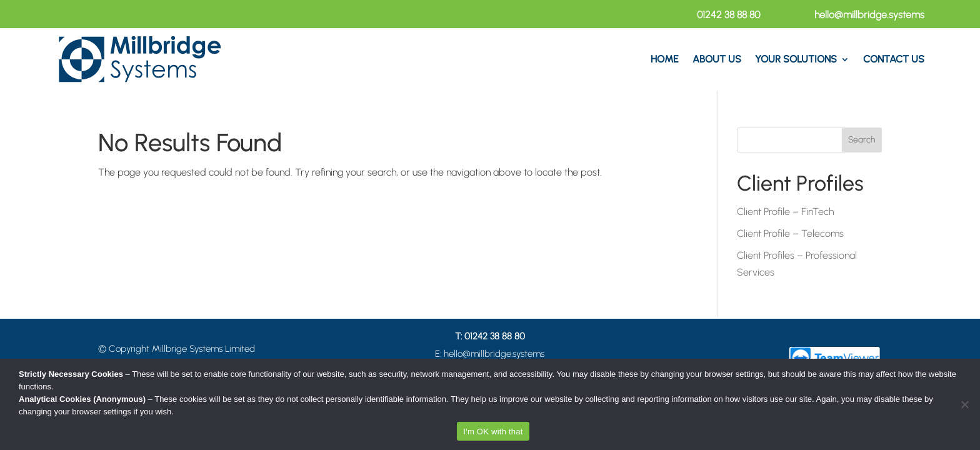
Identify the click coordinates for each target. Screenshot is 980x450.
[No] (964, 404)
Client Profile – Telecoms (790, 233)
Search (862, 140)
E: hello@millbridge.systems (490, 354)
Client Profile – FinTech (785, 212)
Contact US (894, 59)
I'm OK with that (493, 432)
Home (665, 59)
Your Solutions (796, 59)
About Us (717, 59)
